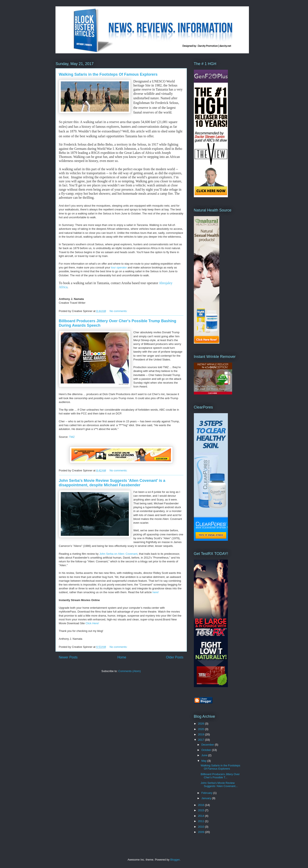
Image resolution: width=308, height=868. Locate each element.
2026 (202, 724)
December (208, 745)
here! (156, 592)
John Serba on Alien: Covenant (118, 554)
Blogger (175, 860)
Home (122, 657)
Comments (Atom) (130, 671)
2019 (202, 734)
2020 (202, 729)
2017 (202, 740)
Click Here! (92, 623)
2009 (202, 832)
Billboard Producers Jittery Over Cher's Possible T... (220, 776)
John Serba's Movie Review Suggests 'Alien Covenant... (219, 785)
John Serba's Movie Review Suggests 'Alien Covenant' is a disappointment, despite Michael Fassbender (112, 483)
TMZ (72, 437)
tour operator (119, 267)
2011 (202, 821)
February (207, 793)
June (205, 755)
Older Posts (175, 657)
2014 (202, 816)
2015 (202, 810)
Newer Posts (68, 657)
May (204, 761)
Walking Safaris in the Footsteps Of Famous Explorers (108, 74)
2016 (202, 805)
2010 (202, 827)
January (207, 798)
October (207, 750)
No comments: (119, 311)
